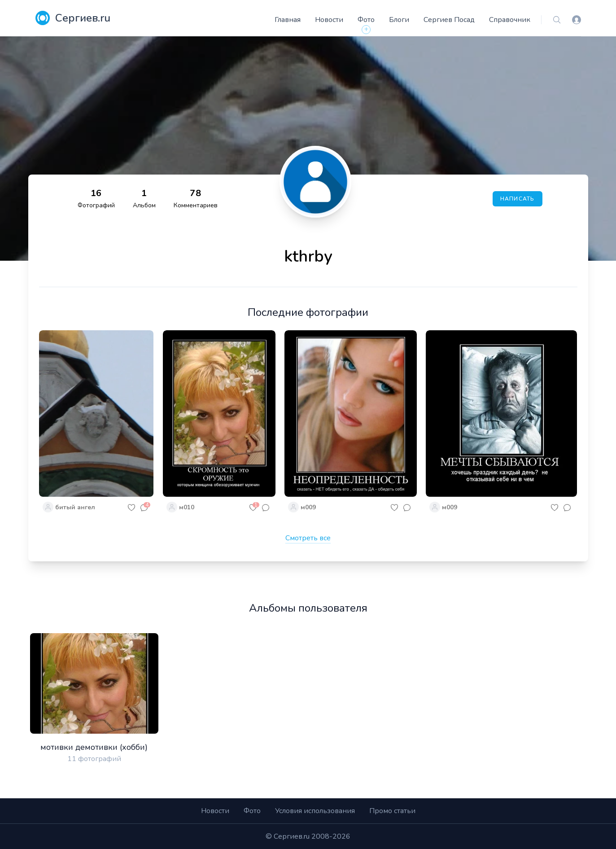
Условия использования (315, 811)
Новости (329, 20)
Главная (288, 20)
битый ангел (75, 507)
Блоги (399, 20)
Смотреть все (308, 538)
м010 (187, 507)
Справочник (510, 20)
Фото (366, 20)
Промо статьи (392, 811)
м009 (308, 507)
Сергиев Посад (449, 20)
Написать (518, 199)
